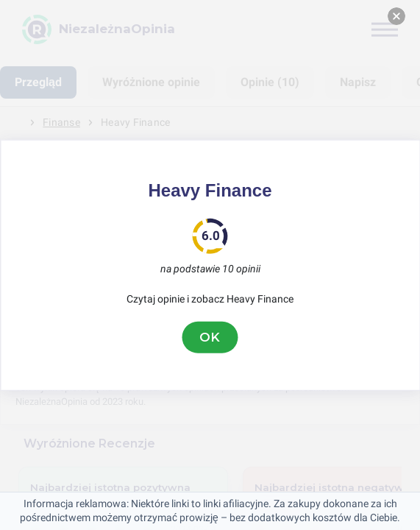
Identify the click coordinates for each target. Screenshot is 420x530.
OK (210, 337)
